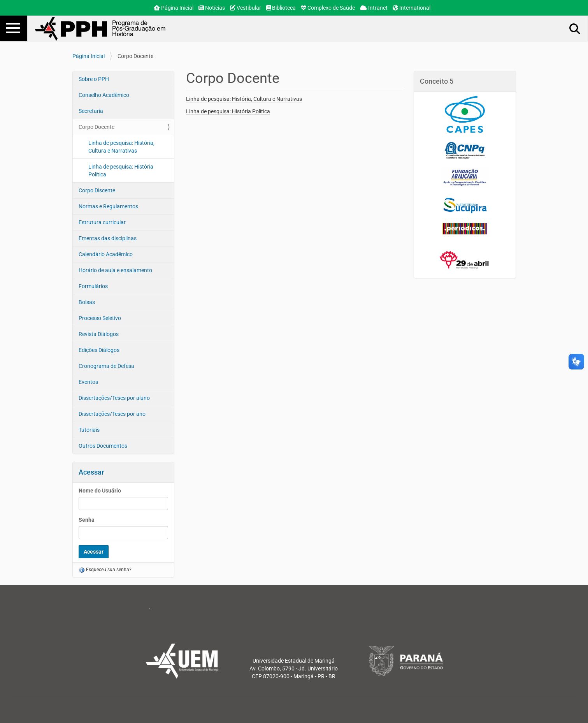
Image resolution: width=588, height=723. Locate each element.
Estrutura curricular (102, 222)
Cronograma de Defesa (106, 366)
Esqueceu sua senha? (105, 570)
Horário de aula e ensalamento (115, 270)
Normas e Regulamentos (108, 206)
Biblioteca (281, 8)
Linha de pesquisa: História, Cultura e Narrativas (121, 147)
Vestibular (246, 8)
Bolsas (87, 302)
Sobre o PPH (94, 79)
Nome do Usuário (100, 491)
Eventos (88, 382)
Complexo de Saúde (328, 8)
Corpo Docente (97, 127)
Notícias (212, 8)
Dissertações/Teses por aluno (114, 398)
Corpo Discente (97, 190)
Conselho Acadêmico (104, 95)
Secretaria (91, 111)
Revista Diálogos (99, 334)
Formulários (93, 286)
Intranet (374, 8)
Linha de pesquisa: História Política (121, 171)
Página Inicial (174, 8)
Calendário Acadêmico (106, 254)
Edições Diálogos (99, 350)
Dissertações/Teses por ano (112, 414)
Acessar (91, 472)
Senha (87, 520)
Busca (575, 28)
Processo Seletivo (100, 318)
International (412, 8)
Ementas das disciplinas (108, 238)
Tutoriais (89, 430)
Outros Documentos (103, 446)
